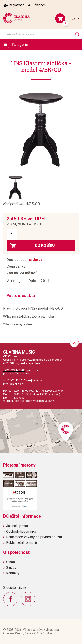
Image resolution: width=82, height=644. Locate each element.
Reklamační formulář (22, 543)
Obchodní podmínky (21, 531)
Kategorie (20, 45)
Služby (11, 568)
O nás (10, 562)
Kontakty (13, 573)
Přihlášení (39, 5)
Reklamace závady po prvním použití (34, 537)
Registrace (17, 5)
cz (74, 19)
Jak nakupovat (17, 526)
